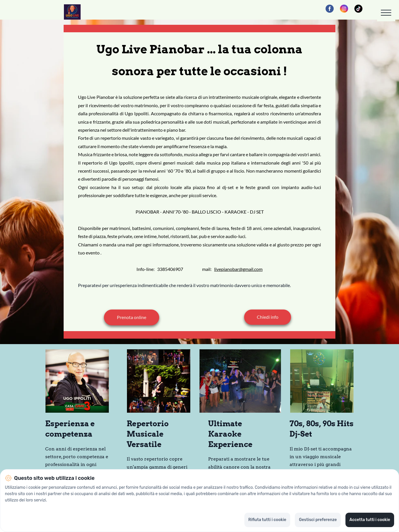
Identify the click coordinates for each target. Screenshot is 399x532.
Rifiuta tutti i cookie (267, 520)
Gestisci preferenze (318, 520)
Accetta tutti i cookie (370, 520)
